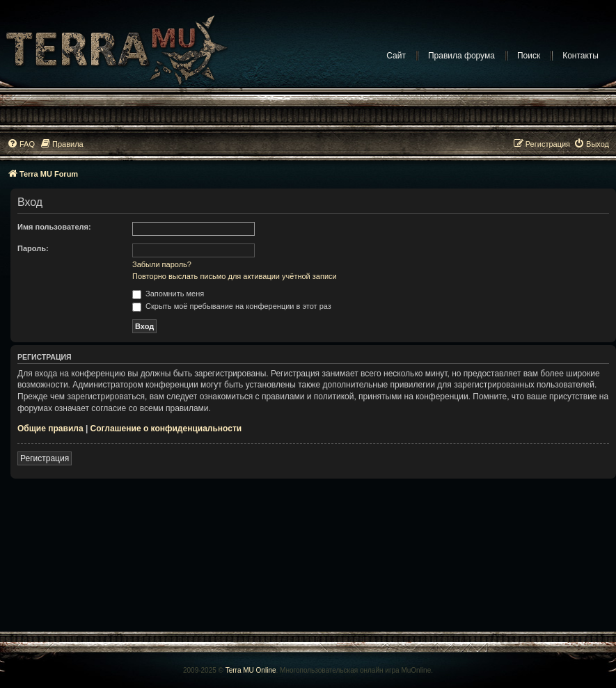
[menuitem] (21, 144)
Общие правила (50, 429)
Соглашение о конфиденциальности (166, 429)
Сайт (396, 56)
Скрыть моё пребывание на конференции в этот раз (232, 306)
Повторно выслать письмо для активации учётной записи (235, 276)
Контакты (581, 56)
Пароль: (33, 248)
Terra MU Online (251, 670)
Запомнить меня (168, 294)
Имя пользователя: (54, 227)
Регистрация (45, 458)
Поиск (529, 56)
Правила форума (461, 56)
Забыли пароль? (162, 264)
